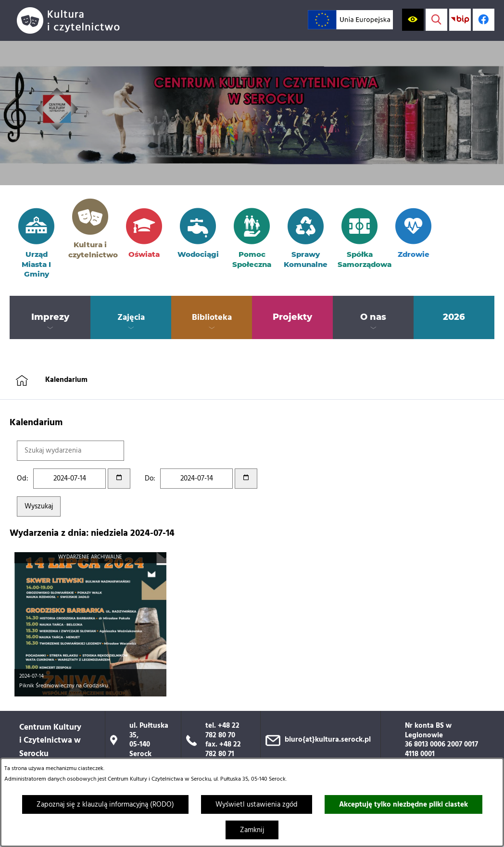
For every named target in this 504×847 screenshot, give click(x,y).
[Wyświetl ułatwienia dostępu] (413, 19)
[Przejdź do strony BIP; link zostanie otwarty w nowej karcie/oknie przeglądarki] (460, 19)
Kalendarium (66, 380)
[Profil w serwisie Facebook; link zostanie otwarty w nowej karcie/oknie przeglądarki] (484, 19)
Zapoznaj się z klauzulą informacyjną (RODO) (105, 805)
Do (149, 479)
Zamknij (252, 830)
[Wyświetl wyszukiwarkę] (436, 19)
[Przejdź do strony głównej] (72, 20)
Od (22, 479)
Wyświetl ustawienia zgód (257, 805)
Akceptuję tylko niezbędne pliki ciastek (403, 805)
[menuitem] (50, 317)
